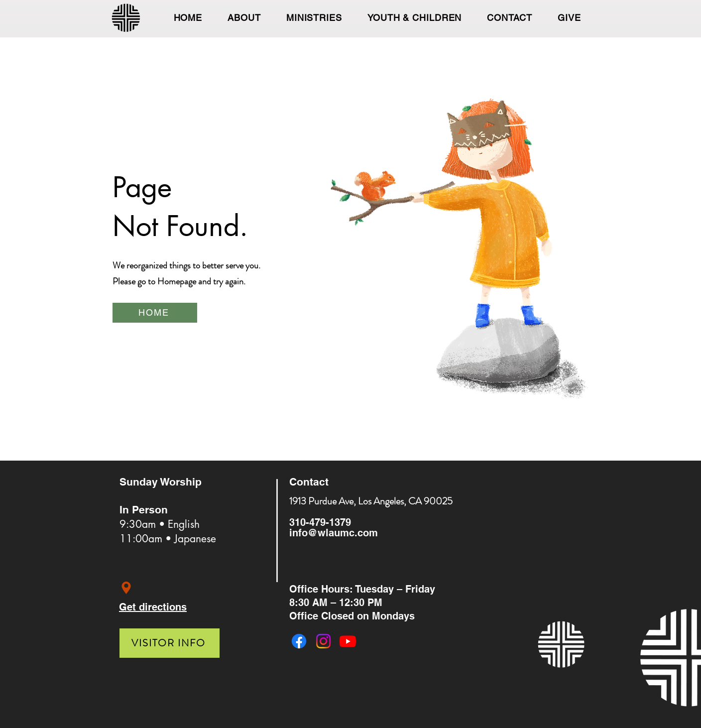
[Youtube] (348, 641)
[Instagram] (323, 641)
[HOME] (155, 313)
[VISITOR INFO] (170, 643)
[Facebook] (299, 641)
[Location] (126, 588)
